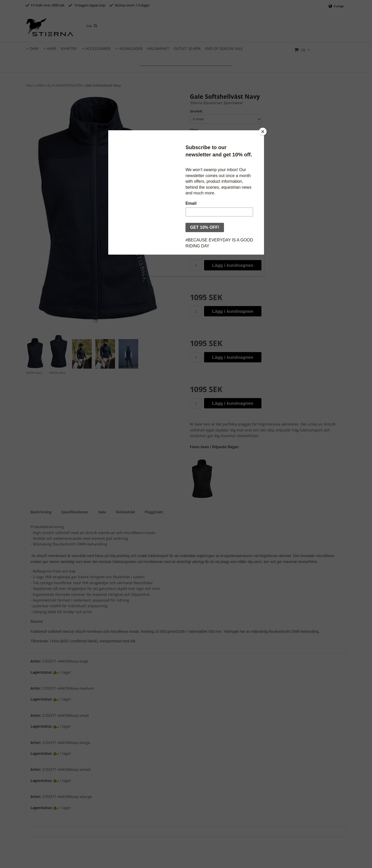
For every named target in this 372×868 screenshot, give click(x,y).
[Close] (263, 132)
